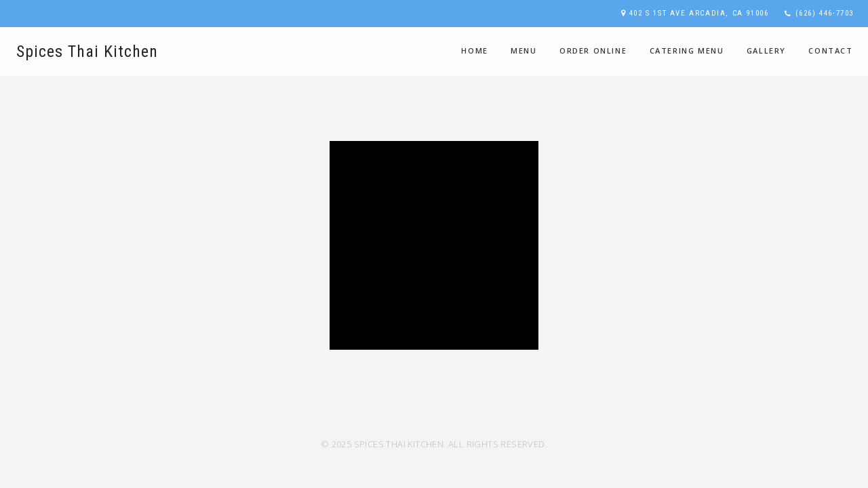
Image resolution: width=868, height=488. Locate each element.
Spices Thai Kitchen (87, 52)
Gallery (766, 50)
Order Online (593, 50)
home (474, 50)
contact (830, 50)
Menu (524, 50)
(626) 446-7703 (825, 13)
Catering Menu (687, 50)
